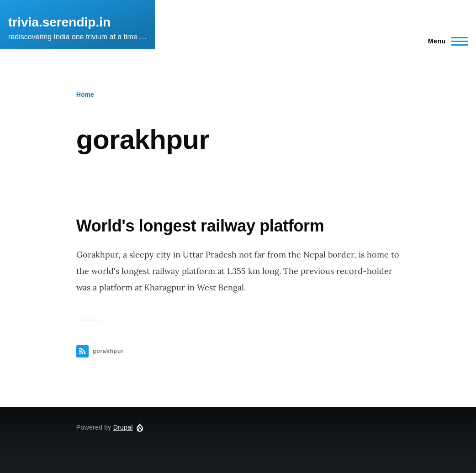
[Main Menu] (445, 41)
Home (85, 95)
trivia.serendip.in (59, 22)
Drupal (123, 427)
